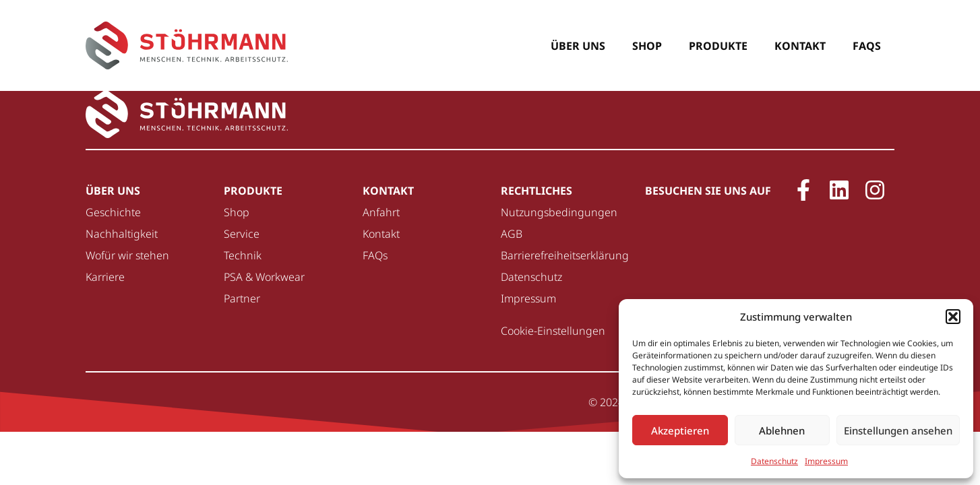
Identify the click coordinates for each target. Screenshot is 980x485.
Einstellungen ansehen (898, 430)
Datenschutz (774, 461)
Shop (647, 46)
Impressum (826, 461)
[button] (953, 317)
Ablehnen (782, 430)
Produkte (718, 46)
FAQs (867, 46)
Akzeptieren (680, 430)
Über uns (578, 46)
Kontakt (800, 46)
